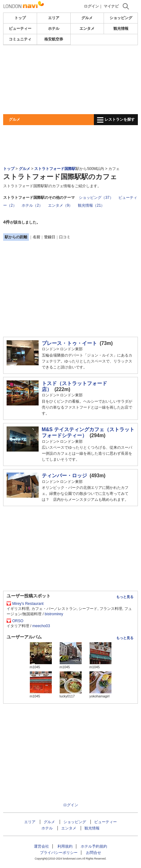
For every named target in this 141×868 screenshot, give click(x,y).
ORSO (18, 621)
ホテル (54, 29)
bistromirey (54, 614)
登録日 (50, 237)
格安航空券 (54, 39)
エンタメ (87, 29)
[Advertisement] (70, 80)
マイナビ (111, 6)
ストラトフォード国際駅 (55, 169)
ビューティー (20, 29)
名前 (36, 237)
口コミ (65, 237)
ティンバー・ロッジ (64, 476)
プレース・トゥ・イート (69, 343)
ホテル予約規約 (94, 846)
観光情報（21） (91, 205)
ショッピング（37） (96, 198)
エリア (54, 18)
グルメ (87, 18)
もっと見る (125, 597)
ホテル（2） (32, 205)
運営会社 (41, 846)
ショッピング (121, 18)
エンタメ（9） (60, 205)
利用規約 (65, 846)
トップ (20, 18)
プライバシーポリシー (59, 853)
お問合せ (94, 853)
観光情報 (121, 29)
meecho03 (41, 626)
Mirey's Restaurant (28, 604)
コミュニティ (20, 39)
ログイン (91, 6)
